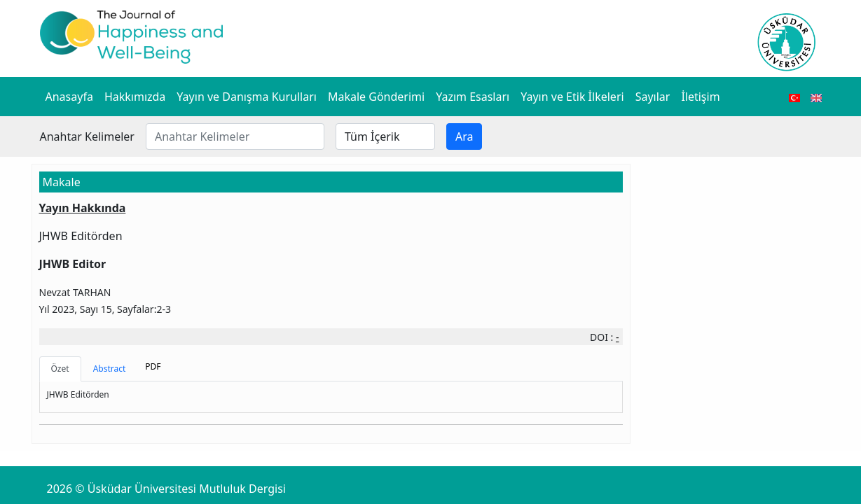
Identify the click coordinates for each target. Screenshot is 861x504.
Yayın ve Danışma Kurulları (247, 97)
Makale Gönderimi (376, 97)
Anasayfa (69, 97)
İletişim (700, 97)
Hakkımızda (135, 97)
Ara (464, 136)
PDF (153, 366)
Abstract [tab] (110, 369)
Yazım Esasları (473, 97)
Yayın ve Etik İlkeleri (572, 97)
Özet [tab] (60, 369)
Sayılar (653, 97)
